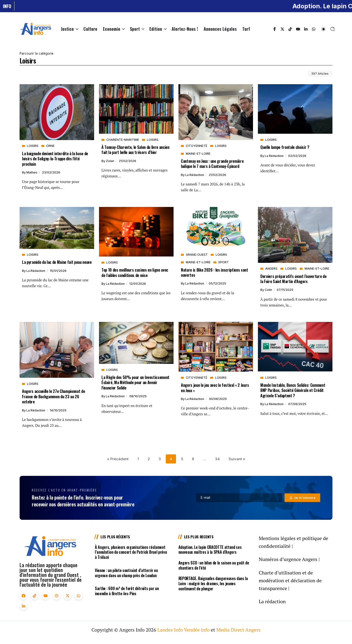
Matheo (32, 172)
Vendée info (197, 630)
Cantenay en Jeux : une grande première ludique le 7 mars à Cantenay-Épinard (212, 164)
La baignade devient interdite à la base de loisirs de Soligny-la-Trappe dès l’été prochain (55, 159)
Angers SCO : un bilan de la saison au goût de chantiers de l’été (214, 565)
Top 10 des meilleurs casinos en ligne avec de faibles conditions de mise (135, 272)
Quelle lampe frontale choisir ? (285, 147)
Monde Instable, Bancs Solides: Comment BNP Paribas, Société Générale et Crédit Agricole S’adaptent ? (293, 390)
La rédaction (195, 175)
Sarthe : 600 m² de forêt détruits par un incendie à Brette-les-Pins (127, 591)
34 (217, 459)
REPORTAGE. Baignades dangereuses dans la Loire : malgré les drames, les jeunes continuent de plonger (213, 583)
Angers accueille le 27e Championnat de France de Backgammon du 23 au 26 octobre (53, 396)
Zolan (110, 161)
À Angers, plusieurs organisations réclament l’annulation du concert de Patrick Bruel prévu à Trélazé (131, 552)
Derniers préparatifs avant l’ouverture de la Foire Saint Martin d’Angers (293, 279)
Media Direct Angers (238, 630)
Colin (269, 290)
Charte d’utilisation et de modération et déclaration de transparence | (290, 580)
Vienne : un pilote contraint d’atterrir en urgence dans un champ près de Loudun (126, 573)
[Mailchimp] (302, 498)
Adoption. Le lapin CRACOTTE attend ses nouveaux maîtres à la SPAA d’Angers (210, 550)
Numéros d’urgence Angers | (289, 559)
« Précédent (118, 459)
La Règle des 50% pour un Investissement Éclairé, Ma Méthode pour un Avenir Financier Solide (135, 382)
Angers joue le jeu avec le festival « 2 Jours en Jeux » (215, 388)
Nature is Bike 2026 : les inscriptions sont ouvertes (214, 272)
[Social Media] (275, 29)
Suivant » (237, 459)
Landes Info (170, 630)
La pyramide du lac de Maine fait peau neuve (57, 262)
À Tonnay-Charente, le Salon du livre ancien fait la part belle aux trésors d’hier (135, 150)
